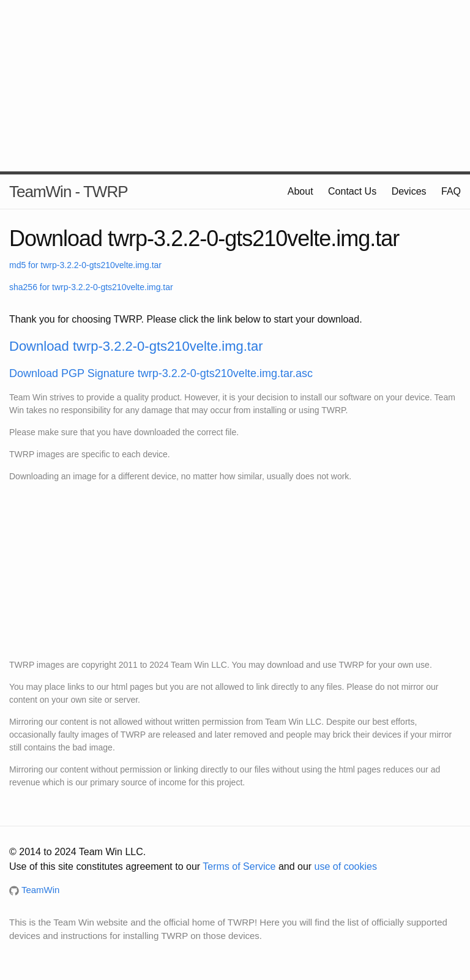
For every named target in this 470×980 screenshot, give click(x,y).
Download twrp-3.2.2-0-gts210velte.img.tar (136, 346)
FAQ (451, 191)
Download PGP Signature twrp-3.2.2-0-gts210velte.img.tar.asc (161, 373)
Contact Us (352, 191)
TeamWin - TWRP (69, 192)
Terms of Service (239, 866)
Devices (409, 191)
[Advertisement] (235, 86)
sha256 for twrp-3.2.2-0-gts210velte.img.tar (91, 287)
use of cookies (346, 866)
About (300, 191)
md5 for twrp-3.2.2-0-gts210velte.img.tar (85, 265)
